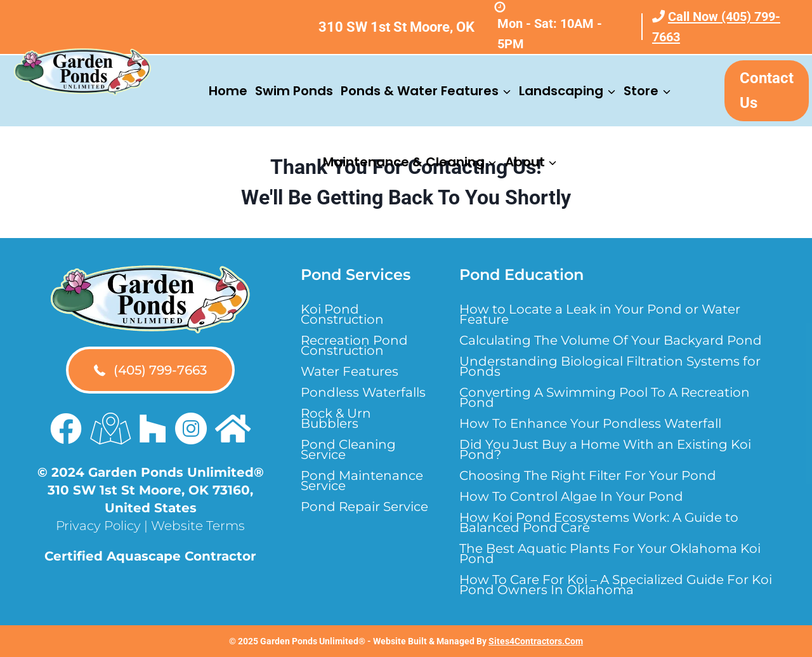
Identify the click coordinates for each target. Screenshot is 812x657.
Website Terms (198, 526)
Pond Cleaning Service (348, 449)
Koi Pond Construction (342, 314)
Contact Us (767, 90)
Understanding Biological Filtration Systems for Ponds (610, 366)
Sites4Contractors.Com (536, 641)
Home (228, 91)
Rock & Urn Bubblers (336, 418)
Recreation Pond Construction (354, 345)
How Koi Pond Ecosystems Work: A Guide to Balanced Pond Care (599, 522)
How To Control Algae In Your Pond (571, 496)
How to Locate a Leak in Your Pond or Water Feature (600, 314)
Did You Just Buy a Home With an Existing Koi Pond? (605, 449)
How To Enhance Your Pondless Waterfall (590, 423)
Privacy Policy (98, 526)
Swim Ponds (294, 91)
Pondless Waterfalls (363, 392)
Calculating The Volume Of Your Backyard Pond (611, 340)
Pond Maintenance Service (362, 481)
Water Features (350, 371)
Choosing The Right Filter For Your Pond (588, 475)
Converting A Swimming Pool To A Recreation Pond (605, 397)
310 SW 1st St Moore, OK (396, 27)
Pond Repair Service (364, 507)
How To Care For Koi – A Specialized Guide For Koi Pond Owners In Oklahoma (616, 585)
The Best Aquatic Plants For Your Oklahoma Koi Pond (610, 554)
